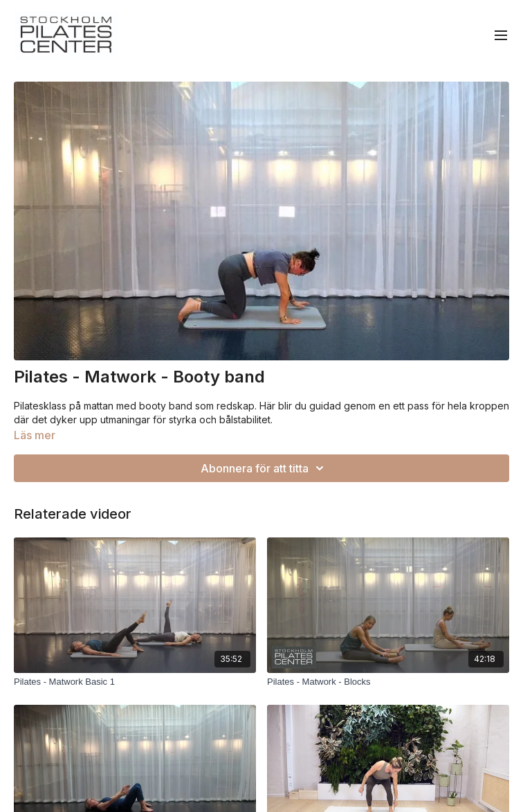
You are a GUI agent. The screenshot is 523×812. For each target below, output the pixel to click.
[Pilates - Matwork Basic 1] (135, 682)
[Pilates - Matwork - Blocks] (388, 682)
